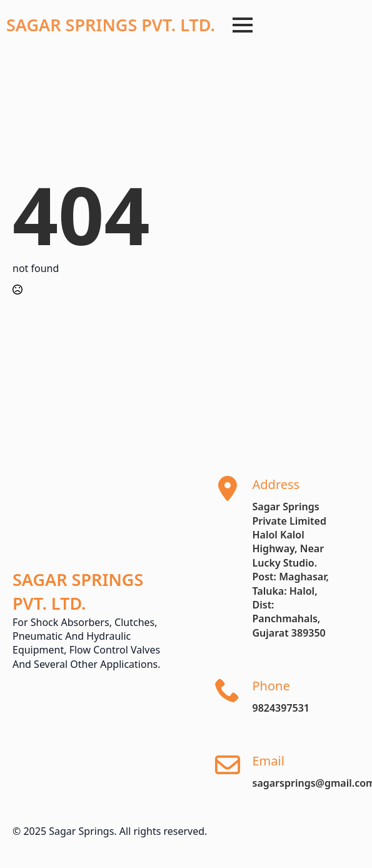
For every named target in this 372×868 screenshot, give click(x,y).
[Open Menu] (243, 25)
